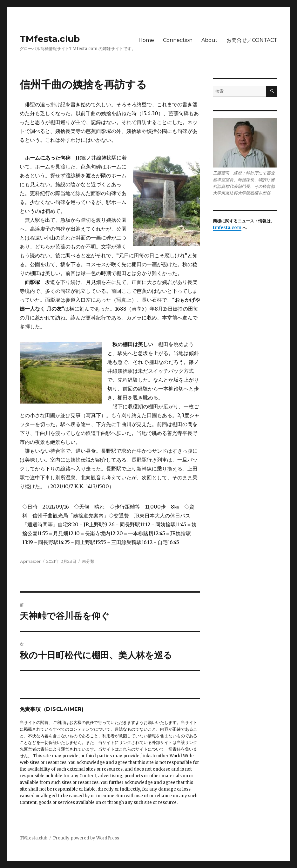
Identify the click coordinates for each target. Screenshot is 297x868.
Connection (178, 40)
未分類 (88, 561)
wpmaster (30, 561)
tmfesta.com (227, 228)
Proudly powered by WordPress (86, 838)
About (209, 40)
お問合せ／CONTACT (252, 40)
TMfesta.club (50, 39)
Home (146, 40)
